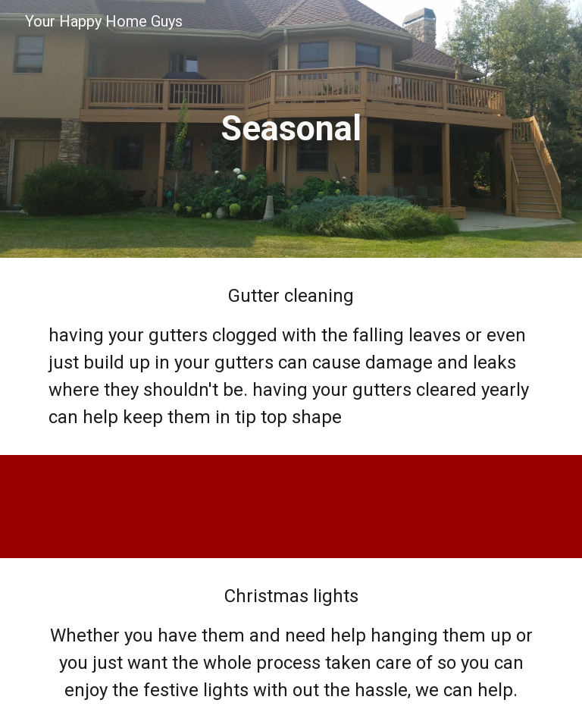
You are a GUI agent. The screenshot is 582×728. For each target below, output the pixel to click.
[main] (291, 129)
